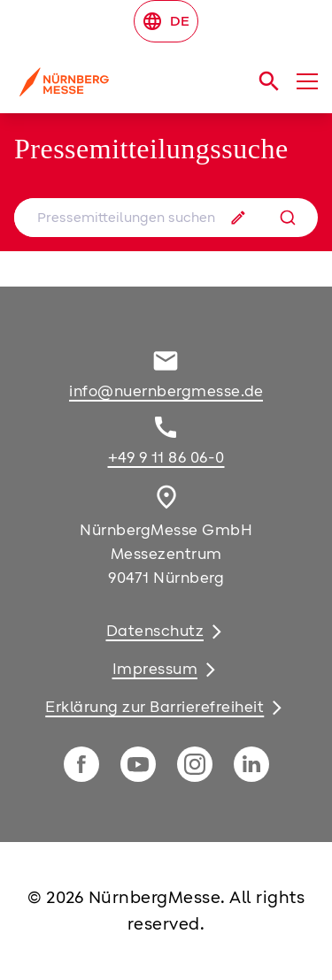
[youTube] (138, 764)
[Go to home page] (113, 88)
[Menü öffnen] (307, 81)
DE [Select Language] (166, 21)
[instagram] (195, 764)
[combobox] (166, 218)
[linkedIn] (251, 764)
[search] (269, 81)
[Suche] (288, 218)
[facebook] (81, 764)
